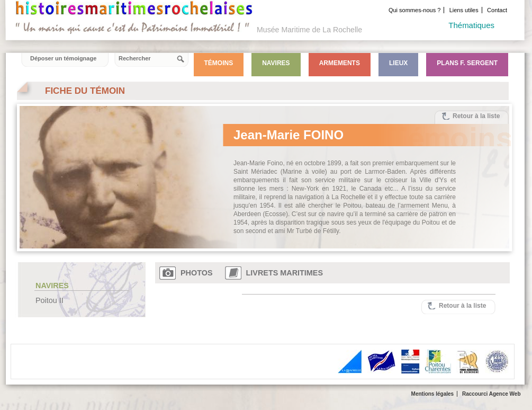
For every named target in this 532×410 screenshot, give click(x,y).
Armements (340, 63)
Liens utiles (464, 10)
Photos (197, 273)
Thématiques (471, 25)
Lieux (398, 63)
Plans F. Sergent (467, 63)
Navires (276, 63)
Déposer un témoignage (63, 58)
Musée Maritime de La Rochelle (309, 30)
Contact (497, 10)
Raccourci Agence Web (492, 394)
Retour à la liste (476, 116)
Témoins (219, 63)
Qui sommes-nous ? (414, 10)
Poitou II (49, 300)
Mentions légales (433, 394)
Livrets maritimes (285, 273)
